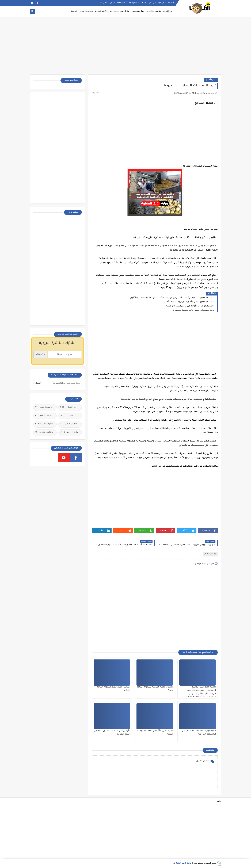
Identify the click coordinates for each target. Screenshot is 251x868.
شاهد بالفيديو (154, 11)
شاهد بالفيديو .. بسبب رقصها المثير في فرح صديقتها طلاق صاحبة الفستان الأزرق (172, 298)
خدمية (74, 11)
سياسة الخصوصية (138, 3)
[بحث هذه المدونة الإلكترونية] (63, 383)
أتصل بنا (104, 3)
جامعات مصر (86, 11)
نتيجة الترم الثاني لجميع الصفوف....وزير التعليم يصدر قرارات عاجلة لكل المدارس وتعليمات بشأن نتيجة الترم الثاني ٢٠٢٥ (199, 694)
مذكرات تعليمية (104, 11)
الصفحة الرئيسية (166, 3)
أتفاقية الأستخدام (118, 3)
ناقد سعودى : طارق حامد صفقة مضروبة (193, 310)
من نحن (152, 3)
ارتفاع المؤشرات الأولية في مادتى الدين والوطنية (190, 306)
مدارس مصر (138, 11)
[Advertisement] (125, 47)
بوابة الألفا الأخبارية (182, 863)
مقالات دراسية (122, 11)
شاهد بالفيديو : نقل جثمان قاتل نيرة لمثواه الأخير (189, 302)
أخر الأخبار (168, 11)
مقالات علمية (44, 433)
